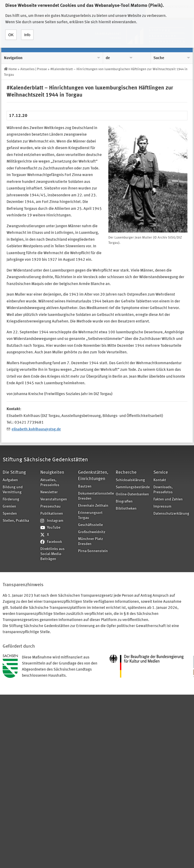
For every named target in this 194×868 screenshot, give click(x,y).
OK (11, 31)
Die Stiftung (14, 473)
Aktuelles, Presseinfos (50, 483)
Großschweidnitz (92, 532)
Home (13, 69)
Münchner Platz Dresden (91, 542)
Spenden (10, 514)
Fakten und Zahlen (168, 499)
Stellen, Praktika (16, 521)
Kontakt (160, 480)
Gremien (9, 507)
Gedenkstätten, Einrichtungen (93, 476)
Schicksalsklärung (130, 480)
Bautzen (85, 487)
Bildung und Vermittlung (13, 490)
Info (27, 31)
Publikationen (52, 514)
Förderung (11, 499)
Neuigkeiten (52, 473)
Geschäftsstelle (90, 525)
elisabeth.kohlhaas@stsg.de (36, 430)
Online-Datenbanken (132, 494)
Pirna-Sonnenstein (93, 551)
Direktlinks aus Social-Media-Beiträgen (52, 554)
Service (161, 473)
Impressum (162, 507)
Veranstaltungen (54, 499)
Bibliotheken (126, 509)
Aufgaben (10, 480)
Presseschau (50, 507)
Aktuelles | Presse (34, 69)
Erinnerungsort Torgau (90, 515)
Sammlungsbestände (133, 487)
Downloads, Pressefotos (163, 490)
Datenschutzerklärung (171, 514)
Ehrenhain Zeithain (93, 506)
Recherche (126, 473)
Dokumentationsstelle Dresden (95, 496)
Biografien (124, 502)
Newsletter (49, 492)
